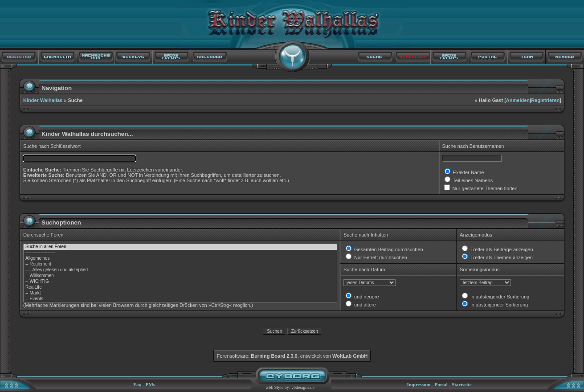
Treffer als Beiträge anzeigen (501, 249)
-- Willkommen (180, 276)
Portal (441, 384)
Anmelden (518, 100)
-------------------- (180, 253)
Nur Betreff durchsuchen (380, 257)
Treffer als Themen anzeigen (501, 257)
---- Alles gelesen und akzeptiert (180, 270)
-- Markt (180, 293)
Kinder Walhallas (43, 100)
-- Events (180, 299)
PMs (150, 384)
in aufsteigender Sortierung (499, 297)
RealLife (180, 288)
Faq (137, 384)
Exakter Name (468, 172)
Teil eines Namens (472, 180)
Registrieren (545, 100)
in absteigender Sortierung (498, 305)
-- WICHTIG (180, 282)
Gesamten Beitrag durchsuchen (388, 249)
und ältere (364, 305)
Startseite (462, 384)
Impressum (419, 384)
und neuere (366, 297)
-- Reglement (180, 264)
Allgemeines (180, 259)
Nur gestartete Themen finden (484, 188)
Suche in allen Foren (180, 247)
